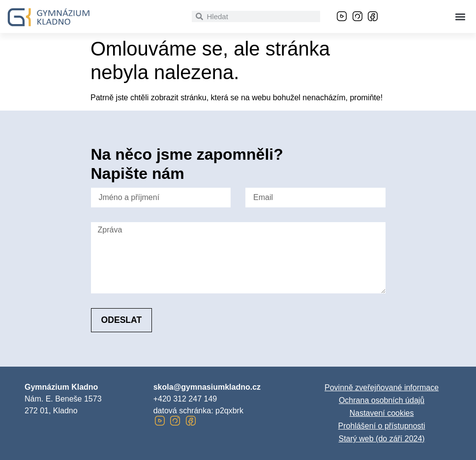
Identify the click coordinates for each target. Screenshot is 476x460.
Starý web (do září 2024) (381, 439)
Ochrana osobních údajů (382, 400)
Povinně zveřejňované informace (382, 388)
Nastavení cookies (382, 413)
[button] (461, 16)
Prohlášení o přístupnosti (382, 426)
